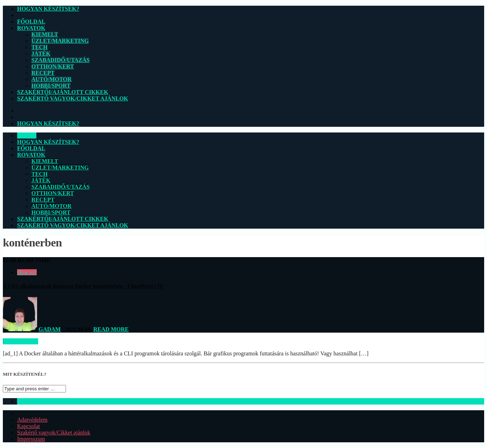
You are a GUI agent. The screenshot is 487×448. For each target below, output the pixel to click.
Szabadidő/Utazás (60, 60)
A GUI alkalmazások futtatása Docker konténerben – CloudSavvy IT (83, 286)
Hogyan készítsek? (48, 9)
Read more (111, 329)
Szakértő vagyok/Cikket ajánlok (73, 98)
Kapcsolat (29, 426)
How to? (27, 272)
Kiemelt (45, 34)
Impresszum (31, 439)
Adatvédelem (32, 420)
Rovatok (31, 28)
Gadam (50, 329)
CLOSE (27, 136)
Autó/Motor (52, 79)
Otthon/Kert (53, 66)
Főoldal (31, 22)
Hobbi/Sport (51, 86)
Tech (39, 47)
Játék (41, 54)
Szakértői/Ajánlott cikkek (63, 92)
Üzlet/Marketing (60, 41)
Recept (43, 73)
